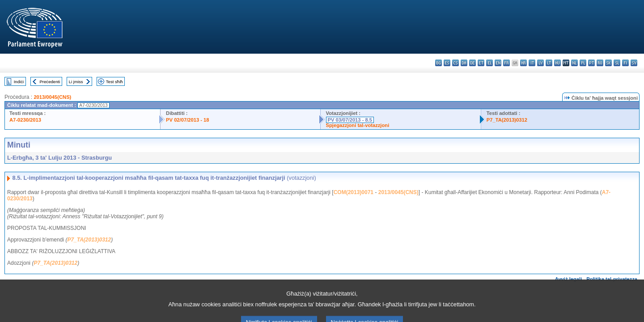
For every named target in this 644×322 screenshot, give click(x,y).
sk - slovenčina (608, 63)
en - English (498, 63)
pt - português (591, 63)
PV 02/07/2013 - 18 (187, 120)
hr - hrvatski (523, 63)
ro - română (600, 63)
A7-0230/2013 (25, 120)
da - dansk (464, 63)
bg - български (439, 63)
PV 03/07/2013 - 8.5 (350, 120)
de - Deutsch (472, 63)
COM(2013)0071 (354, 192)
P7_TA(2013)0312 (507, 120)
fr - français (506, 63)
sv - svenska (634, 63)
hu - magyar (557, 63)
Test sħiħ (114, 82)
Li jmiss (76, 82)
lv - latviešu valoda (540, 63)
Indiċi (19, 82)
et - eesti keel (481, 63)
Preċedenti (50, 82)
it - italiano (532, 63)
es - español (447, 63)
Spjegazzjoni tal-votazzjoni (358, 125)
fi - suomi (625, 63)
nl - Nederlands (574, 63)
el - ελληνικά (489, 63)
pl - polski (583, 63)
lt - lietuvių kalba (549, 63)
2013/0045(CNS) (52, 97)
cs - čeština (455, 63)
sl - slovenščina (617, 63)
